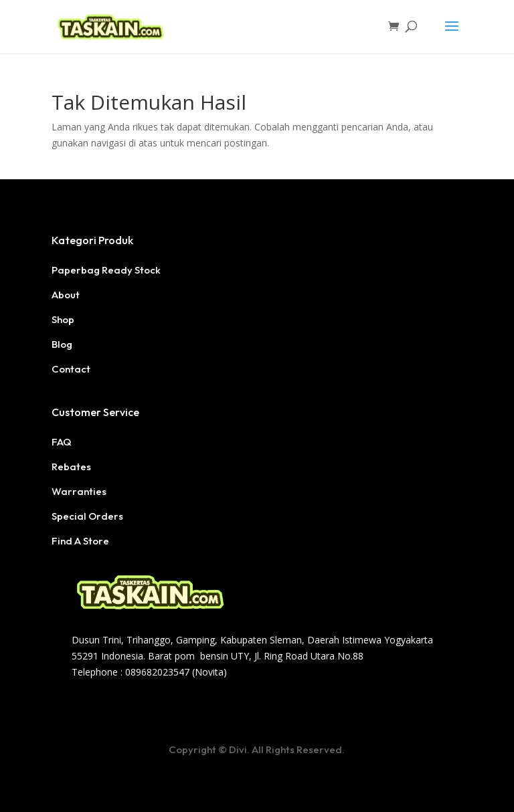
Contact (71, 369)
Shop (63, 319)
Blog (62, 344)
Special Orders (87, 516)
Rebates (71, 467)
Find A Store (80, 541)
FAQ (62, 442)
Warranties (79, 491)
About (66, 295)
